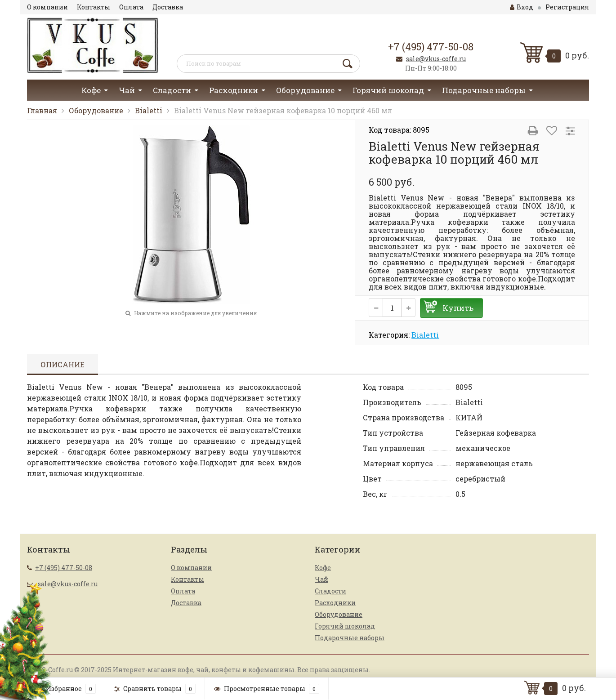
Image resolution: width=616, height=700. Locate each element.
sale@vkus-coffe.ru (436, 59)
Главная (42, 110)
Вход (522, 7)
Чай (127, 90)
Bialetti (149, 110)
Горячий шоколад (388, 90)
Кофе (91, 90)
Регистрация (567, 7)
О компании (47, 7)
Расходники (234, 90)
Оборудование (305, 90)
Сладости (172, 90)
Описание (62, 364)
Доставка (168, 7)
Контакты (94, 7)
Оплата (131, 7)
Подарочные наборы (484, 90)
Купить (458, 308)
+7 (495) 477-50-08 (431, 47)
